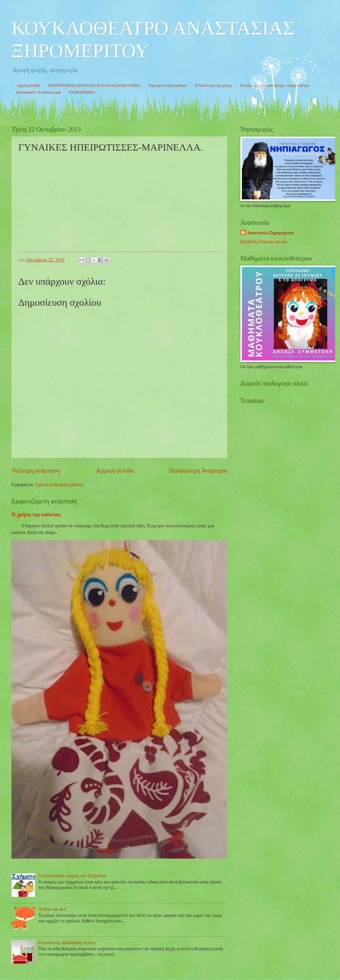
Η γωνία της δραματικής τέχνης (67, 943)
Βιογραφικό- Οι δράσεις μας (39, 92)
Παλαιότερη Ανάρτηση (198, 471)
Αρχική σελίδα (28, 85)
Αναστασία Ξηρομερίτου (271, 233)
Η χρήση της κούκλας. (36, 514)
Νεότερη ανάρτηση (36, 471)
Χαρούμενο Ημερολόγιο (167, 85)
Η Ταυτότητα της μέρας (213, 85)
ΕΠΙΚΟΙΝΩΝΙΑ (82, 92)
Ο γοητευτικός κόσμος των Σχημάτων (73, 876)
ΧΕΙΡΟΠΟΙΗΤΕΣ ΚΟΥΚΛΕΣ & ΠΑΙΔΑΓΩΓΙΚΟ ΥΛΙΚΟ (94, 85)
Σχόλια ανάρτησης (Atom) (59, 485)
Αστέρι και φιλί (53, 909)
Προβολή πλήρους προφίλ (264, 242)
